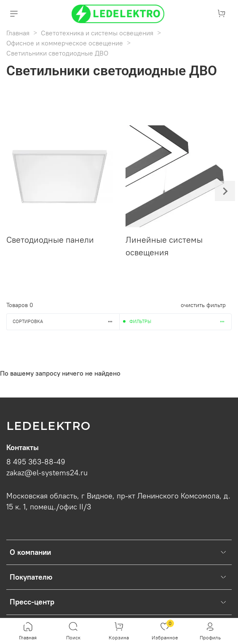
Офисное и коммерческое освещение (65, 43)
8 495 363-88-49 (36, 462)
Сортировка (66, 321)
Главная (18, 33)
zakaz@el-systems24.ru (47, 473)
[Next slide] (225, 191)
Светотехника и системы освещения (97, 33)
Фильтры (181, 321)
